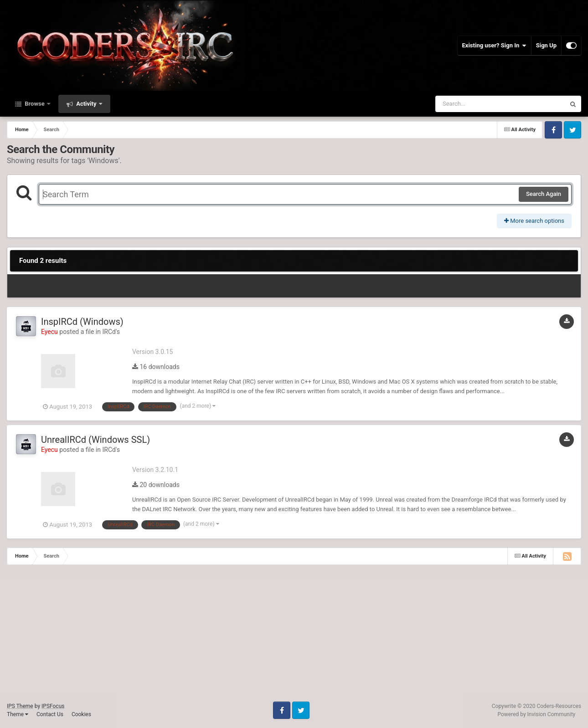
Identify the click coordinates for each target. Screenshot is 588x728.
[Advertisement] (273, 638)
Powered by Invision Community (537, 714)
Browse (35, 104)
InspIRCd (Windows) (82, 322)
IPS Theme (20, 706)
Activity (86, 104)
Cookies (81, 714)
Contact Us (50, 714)
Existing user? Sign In (494, 46)
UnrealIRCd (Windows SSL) (95, 440)
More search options (534, 221)
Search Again (544, 194)
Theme (18, 714)
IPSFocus (53, 706)
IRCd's (111, 332)
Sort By (560, 285)
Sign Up (546, 45)
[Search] (477, 104)
